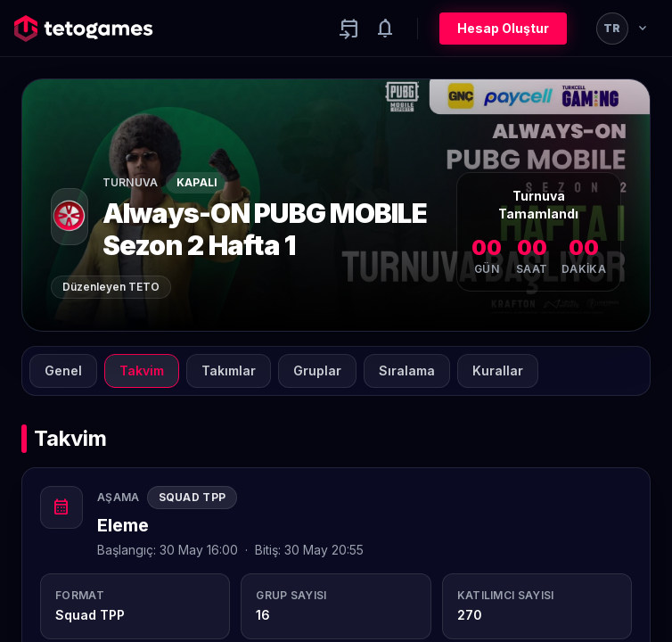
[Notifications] (385, 29)
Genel (63, 370)
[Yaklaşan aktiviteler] (349, 29)
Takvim (142, 370)
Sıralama (407, 370)
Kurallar (498, 370)
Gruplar (317, 370)
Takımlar (229, 370)
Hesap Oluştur (503, 28)
